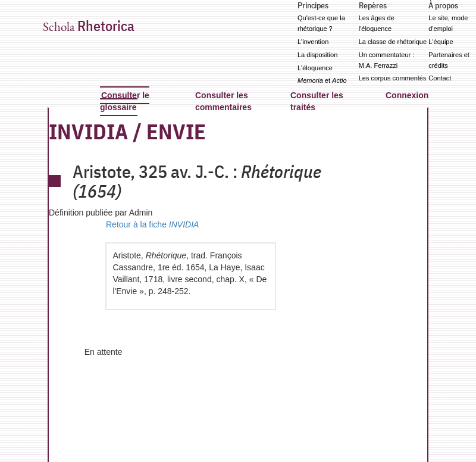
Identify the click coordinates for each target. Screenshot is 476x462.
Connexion (407, 95)
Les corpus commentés (393, 78)
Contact (440, 78)
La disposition (317, 55)
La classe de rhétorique (393, 42)
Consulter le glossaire (125, 101)
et (322, 80)
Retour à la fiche (152, 224)
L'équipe (441, 42)
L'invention (313, 42)
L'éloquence (315, 68)
